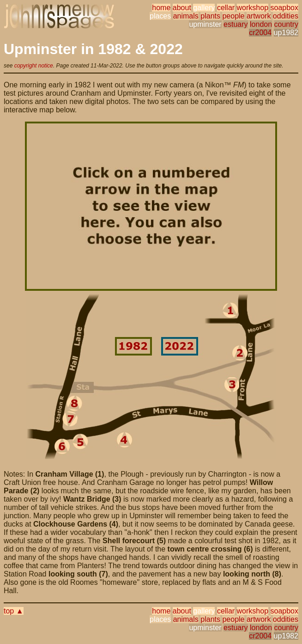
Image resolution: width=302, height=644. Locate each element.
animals (186, 16)
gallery (204, 8)
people (233, 16)
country (286, 24)
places (160, 16)
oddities (286, 16)
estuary (236, 24)
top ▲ (14, 611)
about (182, 8)
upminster (205, 24)
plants (210, 16)
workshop (253, 8)
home (161, 8)
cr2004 (260, 33)
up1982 (286, 33)
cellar (226, 8)
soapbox (285, 8)
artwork (259, 16)
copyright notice (34, 66)
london (261, 24)
